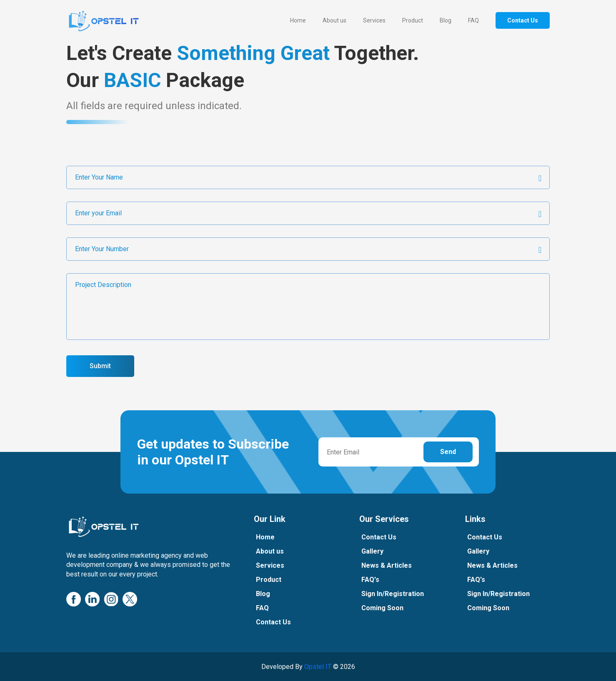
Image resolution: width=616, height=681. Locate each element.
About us (334, 20)
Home (298, 20)
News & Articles (389, 565)
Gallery (375, 551)
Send (448, 452)
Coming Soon (385, 608)
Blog (446, 20)
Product (413, 20)
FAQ (473, 20)
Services (374, 20)
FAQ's (373, 580)
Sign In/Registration (396, 594)
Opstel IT (318, 667)
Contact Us (523, 20)
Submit (100, 366)
